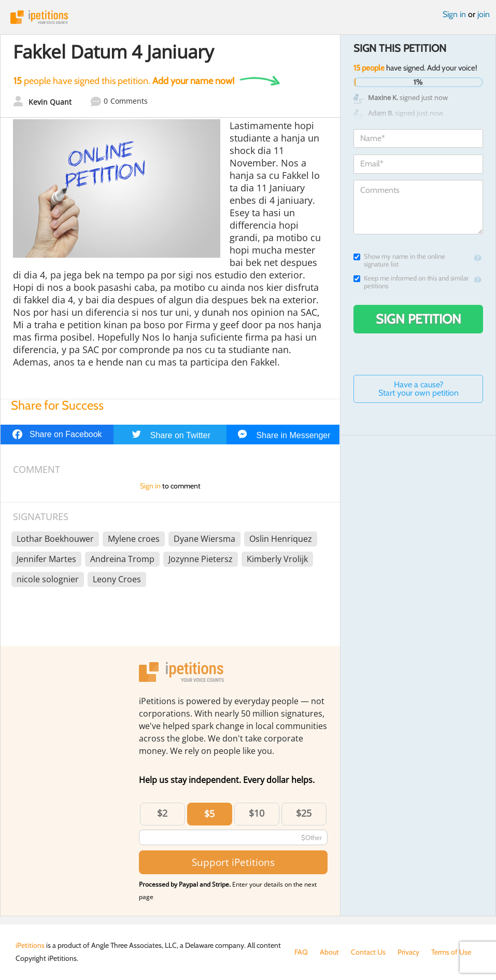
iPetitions (248, 17)
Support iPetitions (233, 862)
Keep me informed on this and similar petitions (411, 282)
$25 (304, 813)
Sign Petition (419, 319)
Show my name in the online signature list (399, 260)
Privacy (408, 952)
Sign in (454, 14)
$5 (209, 814)
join (484, 14)
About (329, 952)
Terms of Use (451, 952)
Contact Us (368, 952)
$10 (257, 813)
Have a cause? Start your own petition (419, 389)
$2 (162, 813)
